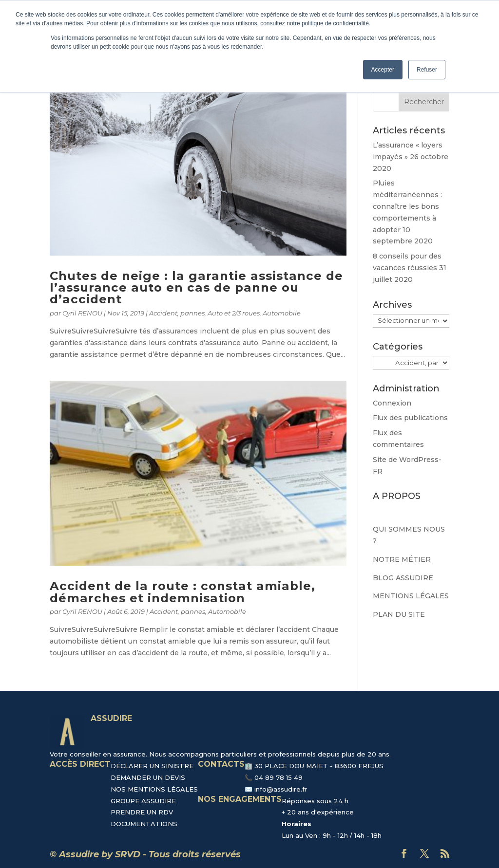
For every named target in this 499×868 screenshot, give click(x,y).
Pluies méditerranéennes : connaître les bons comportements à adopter (407, 206)
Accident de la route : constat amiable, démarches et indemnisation (182, 592)
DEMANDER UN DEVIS (148, 777)
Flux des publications (410, 418)
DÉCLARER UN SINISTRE (152, 766)
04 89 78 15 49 (278, 777)
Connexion (392, 403)
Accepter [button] (383, 70)
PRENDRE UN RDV (142, 812)
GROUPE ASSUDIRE (143, 801)
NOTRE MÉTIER (402, 559)
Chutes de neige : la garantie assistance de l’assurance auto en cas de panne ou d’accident (196, 288)
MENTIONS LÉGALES (411, 596)
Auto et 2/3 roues (234, 313)
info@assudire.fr (281, 789)
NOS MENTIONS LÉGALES (154, 789)
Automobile (282, 313)
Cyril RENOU (82, 313)
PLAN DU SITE (399, 614)
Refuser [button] (427, 70)
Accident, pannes (177, 313)
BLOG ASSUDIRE (403, 578)
